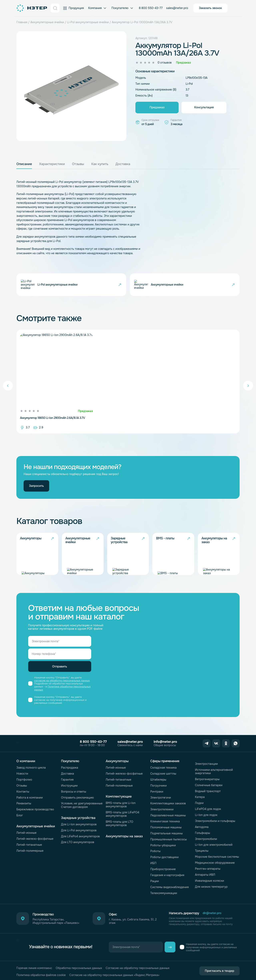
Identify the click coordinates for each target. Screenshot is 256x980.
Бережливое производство (35, 809)
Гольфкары (202, 833)
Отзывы (22, 786)
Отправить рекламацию (77, 798)
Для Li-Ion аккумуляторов (79, 824)
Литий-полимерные (30, 851)
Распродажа (69, 768)
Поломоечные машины (166, 827)
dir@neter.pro (212, 913)
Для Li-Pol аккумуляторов (79, 830)
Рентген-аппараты (208, 869)
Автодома (202, 827)
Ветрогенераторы (207, 779)
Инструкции (69, 786)
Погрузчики (159, 786)
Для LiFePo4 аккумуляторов (80, 836)
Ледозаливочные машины (168, 815)
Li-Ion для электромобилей (214, 845)
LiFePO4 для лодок (208, 809)
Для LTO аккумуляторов (78, 842)
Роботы (155, 851)
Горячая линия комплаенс (34, 962)
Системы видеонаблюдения (170, 887)
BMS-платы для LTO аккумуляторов (119, 823)
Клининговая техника (165, 821)
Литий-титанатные (29, 845)
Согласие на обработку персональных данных (137, 962)
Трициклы (202, 851)
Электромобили (206, 839)
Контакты (23, 792)
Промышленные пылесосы (169, 839)
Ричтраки (157, 792)
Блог (20, 815)
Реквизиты (24, 803)
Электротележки (162, 809)
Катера (200, 797)
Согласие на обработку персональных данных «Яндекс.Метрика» (114, 969)
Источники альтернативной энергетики (214, 771)
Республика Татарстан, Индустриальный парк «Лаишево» (56, 921)
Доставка (67, 774)
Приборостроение (163, 869)
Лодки (199, 803)
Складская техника (163, 768)
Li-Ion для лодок (206, 815)
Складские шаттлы (163, 774)
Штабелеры (158, 780)
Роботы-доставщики (164, 857)
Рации (155, 881)
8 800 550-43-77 (151, 8)
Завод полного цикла (31, 768)
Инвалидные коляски (209, 881)
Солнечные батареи (209, 785)
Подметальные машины (167, 833)
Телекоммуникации (164, 893)
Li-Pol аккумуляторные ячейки (88, 22)
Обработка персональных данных (79, 962)
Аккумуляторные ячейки (47, 22)
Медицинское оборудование (215, 863)
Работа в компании (30, 798)
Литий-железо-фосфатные (35, 839)
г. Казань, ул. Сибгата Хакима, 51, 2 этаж (133, 921)
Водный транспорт (208, 791)
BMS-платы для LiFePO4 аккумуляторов (122, 814)
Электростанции (206, 764)
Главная (22, 22)
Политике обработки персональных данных (62, 688)
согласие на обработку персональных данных (62, 681)
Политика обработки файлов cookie (41, 969)
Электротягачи (161, 798)
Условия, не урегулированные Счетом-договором (82, 805)
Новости (22, 774)
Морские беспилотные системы (217, 857)
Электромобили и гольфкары (215, 821)
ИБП (153, 863)
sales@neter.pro (177, 8)
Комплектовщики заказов (168, 803)
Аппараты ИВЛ (205, 875)
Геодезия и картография (167, 875)
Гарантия (67, 780)
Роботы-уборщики (163, 845)
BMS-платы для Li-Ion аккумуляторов (121, 805)
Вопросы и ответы (73, 792)
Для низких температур (211, 887)
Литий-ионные (26, 833)
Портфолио (24, 780)
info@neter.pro (161, 742)
